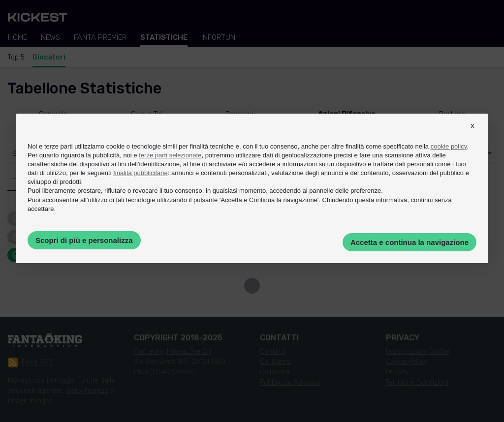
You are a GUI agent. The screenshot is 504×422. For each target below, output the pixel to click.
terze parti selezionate (170, 155)
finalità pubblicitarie (141, 173)
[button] (472, 134)
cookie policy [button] (449, 146)
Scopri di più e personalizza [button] (84, 240)
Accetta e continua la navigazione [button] (409, 242)
